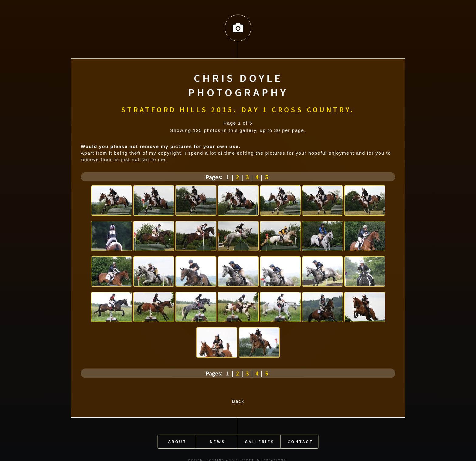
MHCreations (272, 458)
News (217, 439)
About (177, 439)
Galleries (259, 439)
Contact (300, 439)
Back (238, 400)
